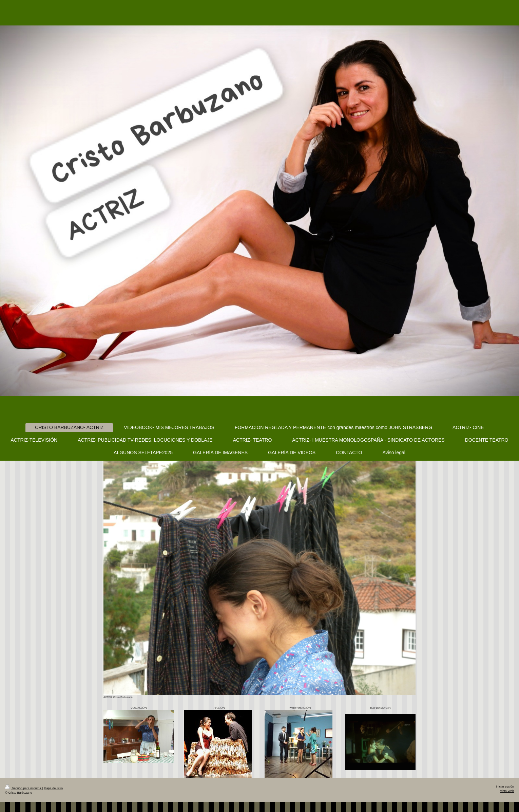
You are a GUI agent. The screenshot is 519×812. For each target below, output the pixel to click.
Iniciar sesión (505, 787)
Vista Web (507, 791)
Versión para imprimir (24, 788)
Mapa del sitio (53, 788)
